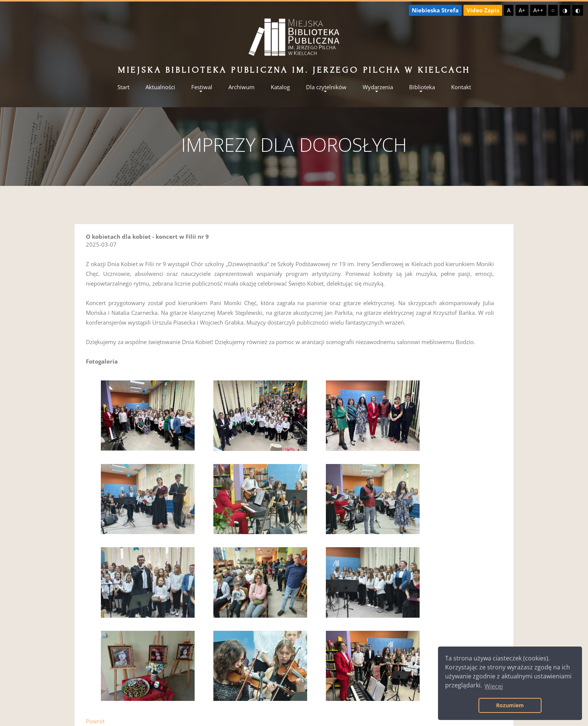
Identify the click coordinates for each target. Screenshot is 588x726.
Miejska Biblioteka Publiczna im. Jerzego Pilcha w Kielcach (294, 70)
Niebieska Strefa (435, 10)
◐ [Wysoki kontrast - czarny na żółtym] (578, 10)
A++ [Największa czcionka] (538, 10)
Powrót (95, 721)
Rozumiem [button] (510, 705)
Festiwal (202, 87)
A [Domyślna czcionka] (509, 10)
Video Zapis (483, 10)
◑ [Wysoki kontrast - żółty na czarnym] (565, 10)
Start (123, 87)
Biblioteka (422, 87)
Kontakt (461, 87)
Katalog (280, 87)
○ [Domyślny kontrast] (553, 10)
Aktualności (160, 87)
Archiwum (241, 87)
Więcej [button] (494, 686)
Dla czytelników (326, 87)
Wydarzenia (378, 87)
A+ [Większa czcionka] (522, 10)
